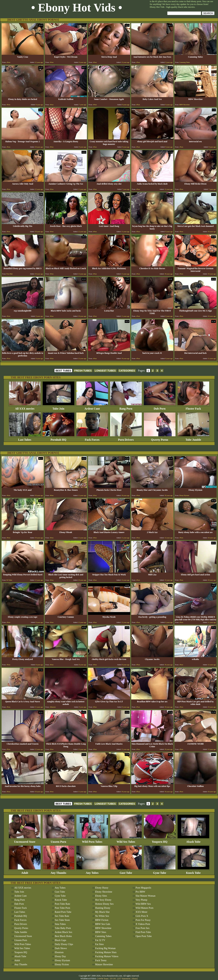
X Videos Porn (143, 924)
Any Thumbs (58, 872)
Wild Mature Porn (144, 908)
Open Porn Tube (144, 936)
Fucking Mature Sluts (106, 952)
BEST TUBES (63, 371)
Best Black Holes (63, 936)
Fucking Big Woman (105, 948)
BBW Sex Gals (103, 924)
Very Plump (141, 900)
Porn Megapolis (143, 888)
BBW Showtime (103, 928)
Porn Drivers (126, 438)
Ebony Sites (101, 896)
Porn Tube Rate (62, 904)
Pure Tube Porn (62, 908)
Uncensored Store (25, 841)
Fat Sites (100, 944)
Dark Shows (61, 948)
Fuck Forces (92, 438)
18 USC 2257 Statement (120, 979)
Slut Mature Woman (146, 896)
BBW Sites (101, 932)
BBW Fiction (102, 920)
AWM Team (103, 979)
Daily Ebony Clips (64, 944)
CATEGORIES (127, 371)
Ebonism (59, 952)
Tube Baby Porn (63, 928)
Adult (25, 872)
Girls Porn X (142, 916)
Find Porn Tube (143, 932)
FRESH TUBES (83, 371)
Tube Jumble (193, 438)
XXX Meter (141, 912)
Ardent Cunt (92, 407)
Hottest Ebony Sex (104, 904)
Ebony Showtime (104, 892)
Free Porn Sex (143, 928)
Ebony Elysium (62, 960)
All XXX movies (25, 407)
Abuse (134, 979)
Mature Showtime (104, 964)
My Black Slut (102, 912)
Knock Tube (193, 872)
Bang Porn (126, 407)
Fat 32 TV (100, 940)
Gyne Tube (160, 872)
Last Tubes (25, 438)
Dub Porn (160, 407)
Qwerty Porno (160, 438)
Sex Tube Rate (62, 916)
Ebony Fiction (62, 964)
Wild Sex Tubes (126, 841)
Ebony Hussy (102, 888)
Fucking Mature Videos (107, 956)
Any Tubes (92, 872)
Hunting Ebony (103, 908)
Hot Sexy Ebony (103, 900)
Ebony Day (60, 956)
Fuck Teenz (101, 960)
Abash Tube (193, 841)
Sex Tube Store (62, 920)
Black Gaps (61, 940)
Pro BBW (140, 892)
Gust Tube (126, 872)
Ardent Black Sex (64, 932)
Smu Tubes (60, 924)
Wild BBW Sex (143, 904)
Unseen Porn (58, 841)
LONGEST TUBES (105, 371)
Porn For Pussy (143, 920)
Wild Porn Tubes (92, 841)
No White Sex (102, 916)
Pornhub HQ (58, 438)
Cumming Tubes (103, 936)
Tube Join (58, 407)
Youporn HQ (160, 841)
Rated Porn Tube (63, 912)
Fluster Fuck (193, 407)
